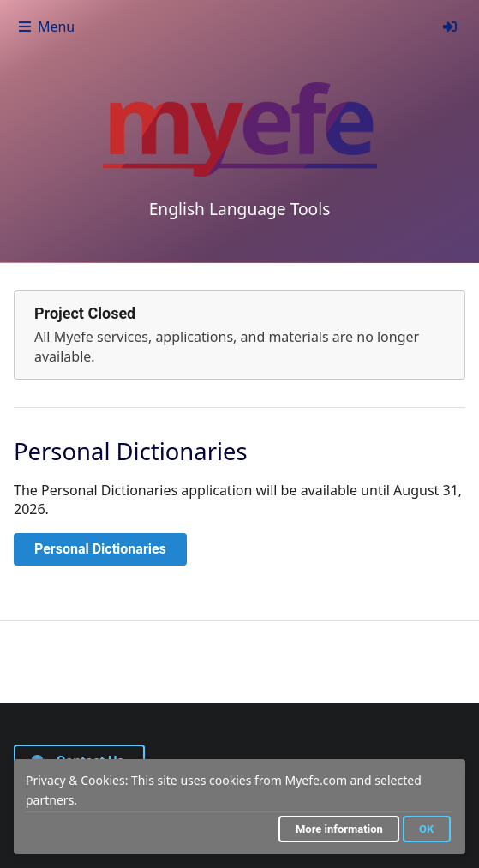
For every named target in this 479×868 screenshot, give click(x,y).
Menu (46, 27)
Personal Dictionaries (100, 549)
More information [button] (339, 829)
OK (426, 829)
